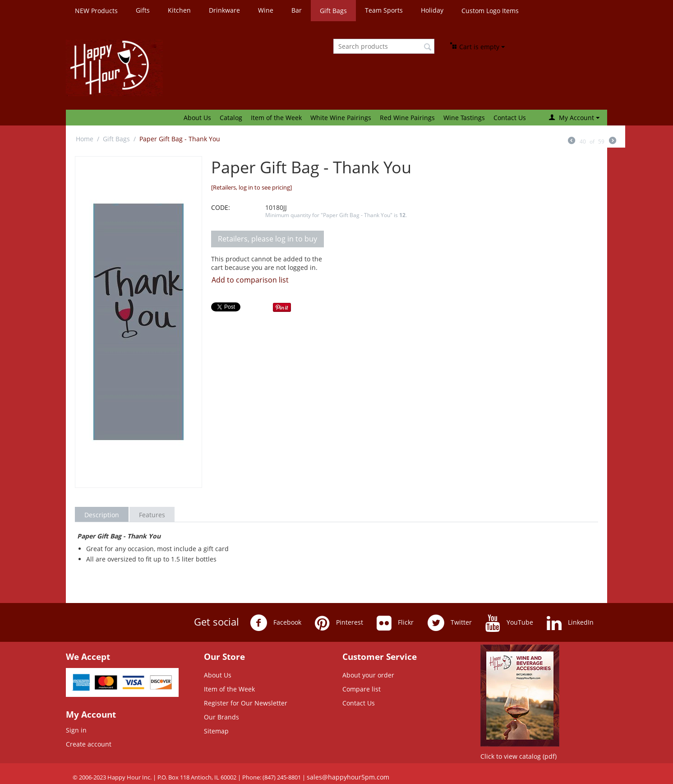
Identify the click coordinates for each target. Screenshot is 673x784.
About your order (368, 675)
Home (85, 139)
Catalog (231, 118)
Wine (266, 10)
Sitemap (216, 731)
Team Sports (384, 10)
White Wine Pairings (341, 118)
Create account (89, 744)
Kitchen (179, 10)
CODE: (221, 207)
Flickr (395, 623)
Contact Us (510, 118)
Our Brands (221, 717)
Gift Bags (333, 11)
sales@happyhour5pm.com (348, 777)
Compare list (362, 689)
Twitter (449, 623)
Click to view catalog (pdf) (519, 756)
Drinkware (224, 10)
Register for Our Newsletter (246, 703)
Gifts (143, 10)
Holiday (432, 10)
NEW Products (96, 11)
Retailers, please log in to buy (267, 239)
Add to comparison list (250, 280)
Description (102, 515)
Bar (297, 10)
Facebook (276, 623)
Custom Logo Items (490, 11)
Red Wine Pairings (407, 118)
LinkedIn (570, 623)
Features (152, 515)
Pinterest (339, 623)
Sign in (76, 730)
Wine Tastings (464, 118)
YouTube (509, 623)
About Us (197, 118)
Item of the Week (276, 118)
